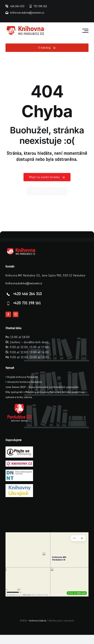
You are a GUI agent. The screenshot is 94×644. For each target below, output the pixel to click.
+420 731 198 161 (27, 303)
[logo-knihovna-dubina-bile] (24, 249)
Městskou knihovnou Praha (40, 392)
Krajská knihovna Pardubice (23, 377)
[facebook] (8, 314)
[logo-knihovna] (25, 27)
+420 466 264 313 (28, 294)
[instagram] (16, 314)
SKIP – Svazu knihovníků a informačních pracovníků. (50, 387)
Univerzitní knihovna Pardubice (25, 382)
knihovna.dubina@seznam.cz (24, 283)
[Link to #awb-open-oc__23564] (85, 31)
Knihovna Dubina (38, 621)
